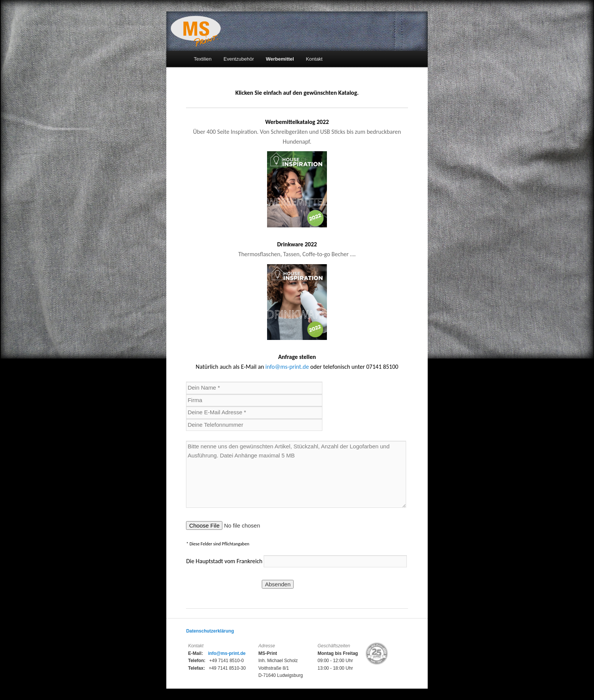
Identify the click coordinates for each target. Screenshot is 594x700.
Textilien (203, 59)
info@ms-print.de (287, 367)
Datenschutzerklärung (210, 631)
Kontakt (314, 59)
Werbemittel (280, 59)
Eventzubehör (239, 59)
